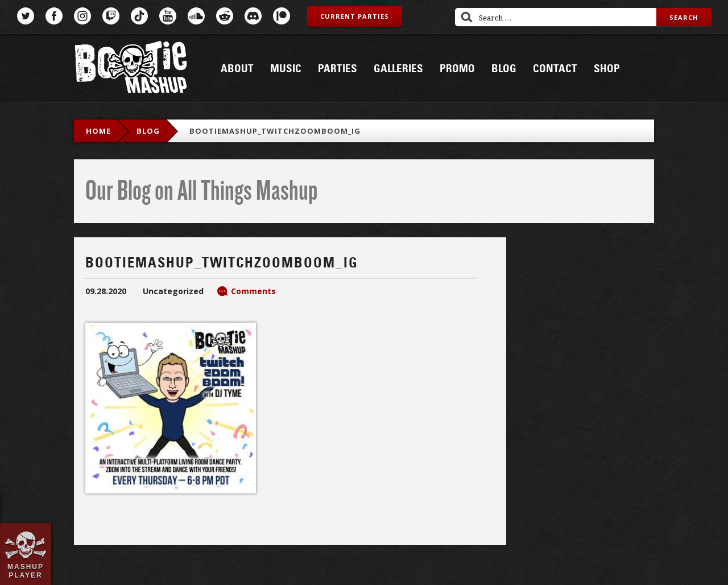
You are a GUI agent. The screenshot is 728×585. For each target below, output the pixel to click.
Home (98, 131)
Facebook (54, 16)
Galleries (398, 69)
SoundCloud (196, 16)
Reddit (225, 16)
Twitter (26, 16)
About (237, 69)
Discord (253, 16)
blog (148, 131)
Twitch (111, 16)
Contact (555, 69)
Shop (607, 69)
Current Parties (355, 16)
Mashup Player (26, 571)
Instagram (82, 16)
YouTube (168, 16)
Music (286, 69)
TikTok (139, 16)
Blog (504, 69)
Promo (457, 69)
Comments (253, 291)
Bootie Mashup (131, 69)
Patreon (282, 16)
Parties (338, 69)
